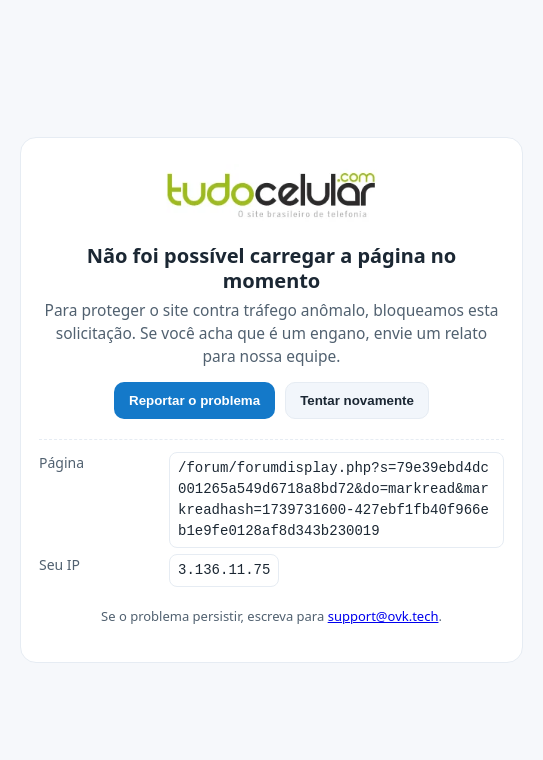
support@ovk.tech (383, 616)
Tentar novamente (357, 400)
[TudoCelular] (271, 197)
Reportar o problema (194, 400)
